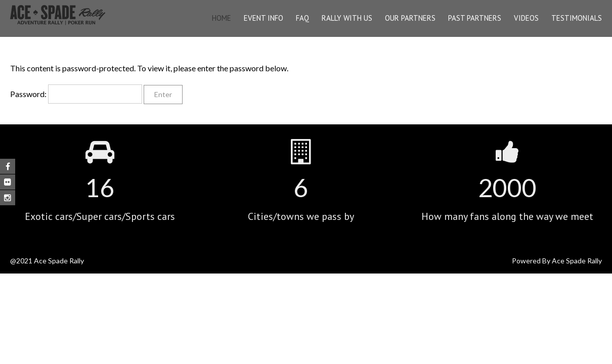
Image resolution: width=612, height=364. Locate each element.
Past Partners (475, 18)
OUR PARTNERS (410, 18)
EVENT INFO (264, 18)
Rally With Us (347, 18)
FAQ (302, 18)
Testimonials (577, 18)
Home (222, 18)
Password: (76, 94)
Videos (526, 18)
